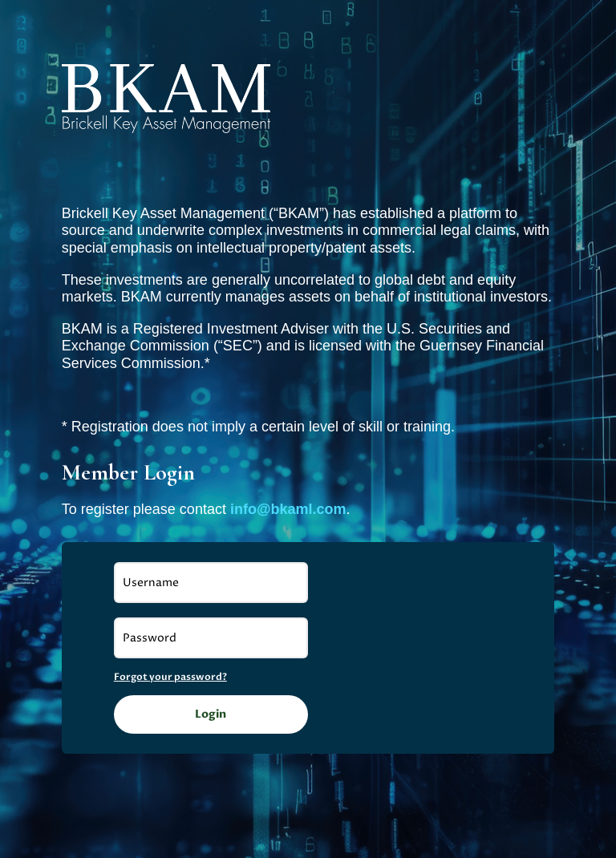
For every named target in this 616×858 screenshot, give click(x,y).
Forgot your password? (170, 677)
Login (211, 714)
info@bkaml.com (288, 509)
